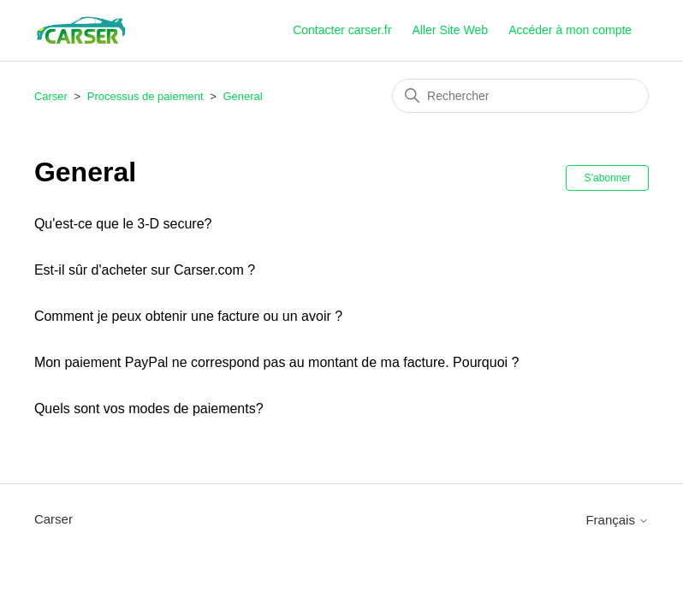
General (242, 96)
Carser (51, 96)
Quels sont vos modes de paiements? (149, 409)
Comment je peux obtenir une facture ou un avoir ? (188, 316)
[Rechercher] (520, 96)
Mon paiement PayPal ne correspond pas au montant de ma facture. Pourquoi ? (277, 362)
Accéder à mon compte (570, 30)
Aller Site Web (450, 30)
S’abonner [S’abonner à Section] (607, 178)
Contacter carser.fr (342, 30)
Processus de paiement (146, 96)
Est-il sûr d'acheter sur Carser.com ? (145, 270)
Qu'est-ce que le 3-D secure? (123, 224)
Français (617, 520)
